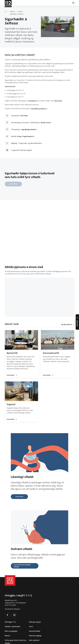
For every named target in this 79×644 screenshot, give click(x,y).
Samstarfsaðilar (35, 631)
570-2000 (12, 605)
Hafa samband (34, 640)
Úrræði (20, 12)
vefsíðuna (32, 101)
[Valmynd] (73, 3)
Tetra (31, 627)
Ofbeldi (12, 12)
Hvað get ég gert (35, 622)
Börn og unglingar (11, 631)
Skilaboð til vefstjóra (12, 609)
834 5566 (58, 101)
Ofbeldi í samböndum (12, 627)
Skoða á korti (46, 122)
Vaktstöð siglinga (35, 636)
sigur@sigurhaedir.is (39, 108)
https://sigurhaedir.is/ (26, 136)
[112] (8, 3)
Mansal (7, 636)
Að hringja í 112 (10, 622)
